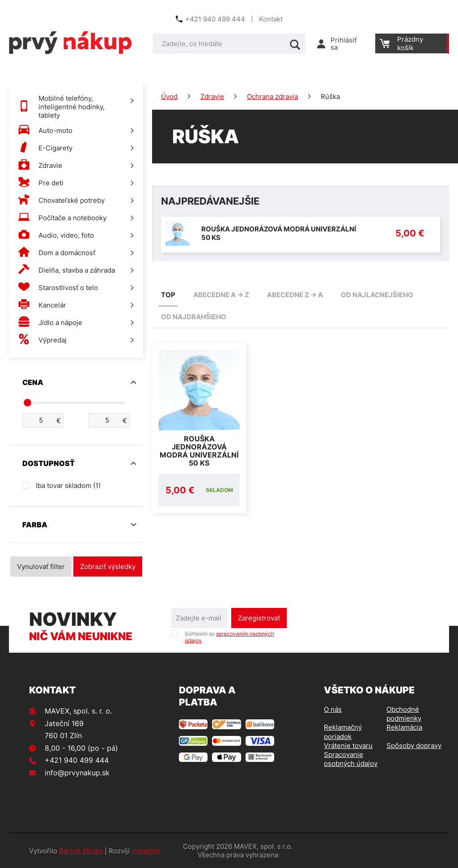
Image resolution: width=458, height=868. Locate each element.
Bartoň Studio (81, 851)
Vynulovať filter (41, 567)
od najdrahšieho (194, 317)
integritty (146, 851)
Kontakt (271, 19)
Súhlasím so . (229, 637)
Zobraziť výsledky (108, 567)
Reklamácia (404, 727)
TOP (168, 295)
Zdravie (212, 96)
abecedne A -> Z (221, 295)
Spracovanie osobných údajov (351, 759)
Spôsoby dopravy (414, 746)
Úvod (169, 96)
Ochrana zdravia (272, 96)
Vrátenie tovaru (348, 746)
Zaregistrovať (259, 618)
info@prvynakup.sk (77, 773)
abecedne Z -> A (295, 295)
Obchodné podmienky (404, 714)
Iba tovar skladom (68, 485)
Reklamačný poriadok (343, 732)
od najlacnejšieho (377, 295)
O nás (333, 709)
